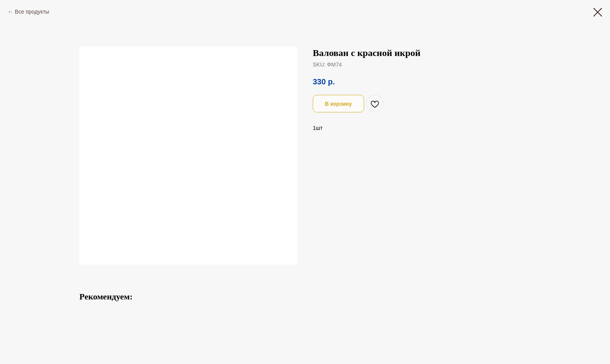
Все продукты (32, 12)
